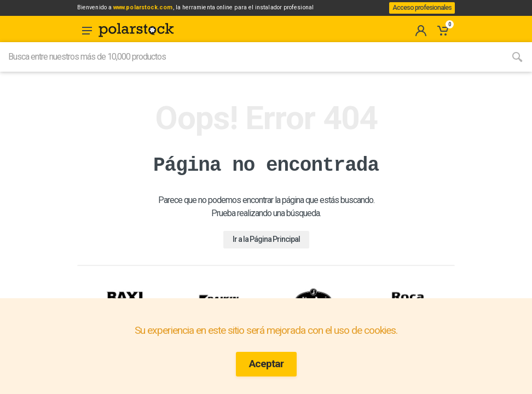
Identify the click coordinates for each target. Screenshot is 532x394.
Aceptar (266, 364)
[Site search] (251, 69)
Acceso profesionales (418, 14)
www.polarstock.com (162, 10)
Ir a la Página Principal (266, 252)
